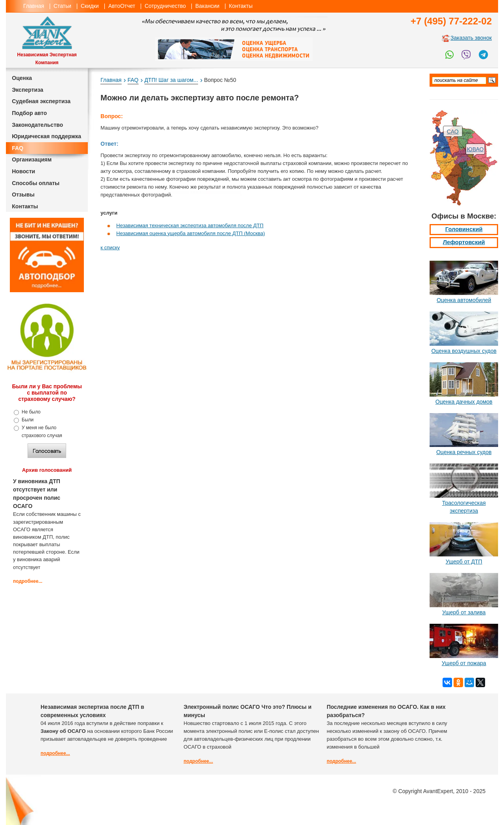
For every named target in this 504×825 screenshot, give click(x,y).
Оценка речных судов (464, 452)
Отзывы (23, 195)
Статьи (62, 6)
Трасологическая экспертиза (464, 507)
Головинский (464, 229)
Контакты (241, 6)
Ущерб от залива (464, 612)
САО (453, 132)
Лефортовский (464, 242)
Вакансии (207, 6)
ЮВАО (475, 149)
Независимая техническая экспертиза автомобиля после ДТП (190, 225)
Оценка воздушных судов (464, 351)
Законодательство (37, 125)
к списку (110, 247)
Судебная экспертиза (41, 101)
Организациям (32, 159)
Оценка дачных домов (464, 402)
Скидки (90, 6)
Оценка (22, 78)
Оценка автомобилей (464, 300)
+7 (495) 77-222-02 (451, 21)
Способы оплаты (36, 183)
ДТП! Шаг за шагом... (171, 80)
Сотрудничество (165, 6)
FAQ (18, 148)
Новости (23, 171)
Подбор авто (29, 113)
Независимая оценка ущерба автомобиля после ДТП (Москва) (190, 233)
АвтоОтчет (122, 6)
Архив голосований (47, 470)
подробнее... (28, 581)
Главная (34, 6)
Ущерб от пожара (464, 663)
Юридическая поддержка (46, 136)
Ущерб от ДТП (464, 562)
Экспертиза (28, 90)
